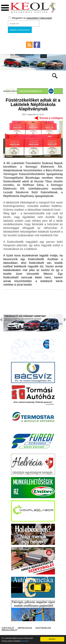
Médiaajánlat (10, 630)
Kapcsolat (8, 628)
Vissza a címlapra (51, 118)
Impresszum (25, 628)
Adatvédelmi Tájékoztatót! (39, 18)
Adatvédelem (43, 628)
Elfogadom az (30, 18)
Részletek (25, 641)
